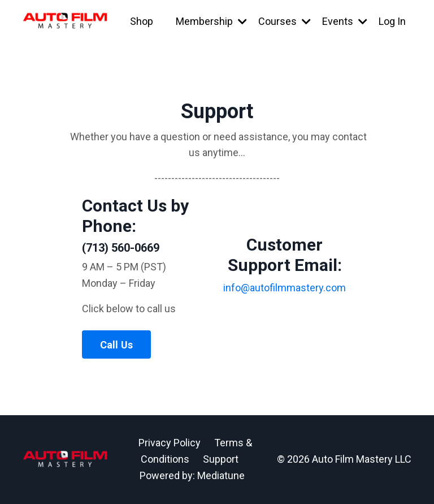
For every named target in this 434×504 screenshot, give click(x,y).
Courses (285, 21)
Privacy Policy (170, 443)
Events (345, 21)
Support (221, 459)
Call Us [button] (117, 345)
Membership (211, 21)
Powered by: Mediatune (192, 475)
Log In (392, 21)
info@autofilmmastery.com (285, 288)
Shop (142, 21)
